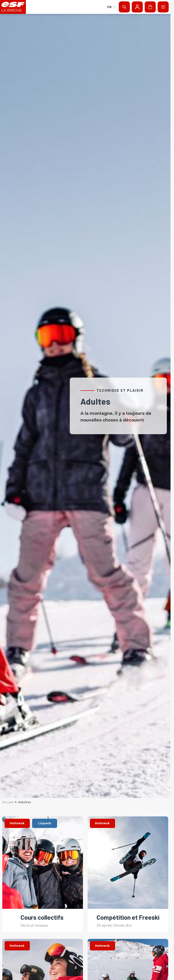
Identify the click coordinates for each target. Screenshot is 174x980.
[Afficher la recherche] (124, 7)
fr (111, 7)
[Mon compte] (137, 7)
